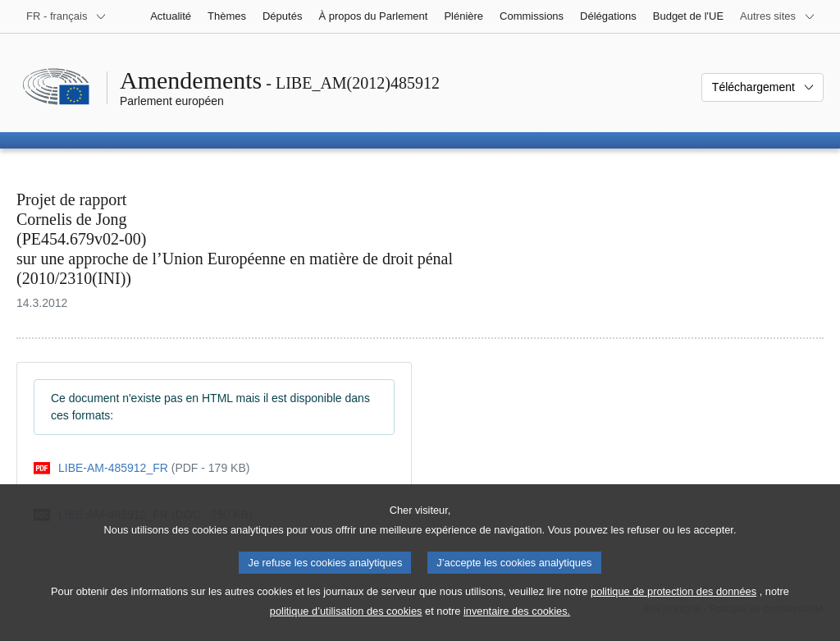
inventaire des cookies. (517, 622)
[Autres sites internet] (778, 16)
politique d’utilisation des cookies (346, 622)
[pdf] (142, 468)
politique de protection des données (673, 602)
